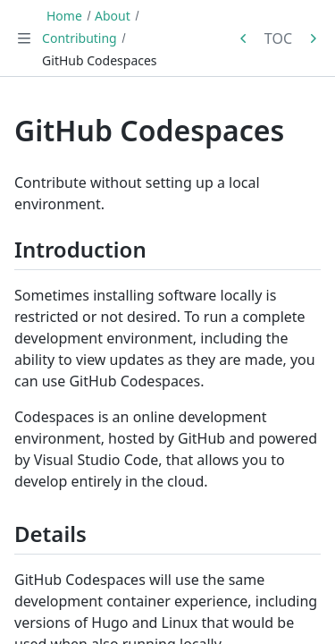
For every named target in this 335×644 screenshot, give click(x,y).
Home (64, 16)
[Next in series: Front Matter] (313, 38)
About (113, 16)
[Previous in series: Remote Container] (244, 38)
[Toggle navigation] (24, 38)
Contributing (80, 38)
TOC (278, 38)
